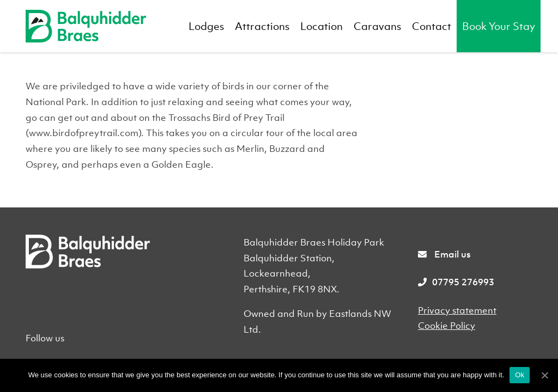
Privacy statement (457, 310)
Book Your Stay (499, 26)
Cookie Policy (447, 326)
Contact (432, 26)
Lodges (206, 26)
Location (322, 26)
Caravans (377, 26)
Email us (444, 254)
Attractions (262, 26)
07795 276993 (456, 282)
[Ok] (544, 375)
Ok (520, 375)
